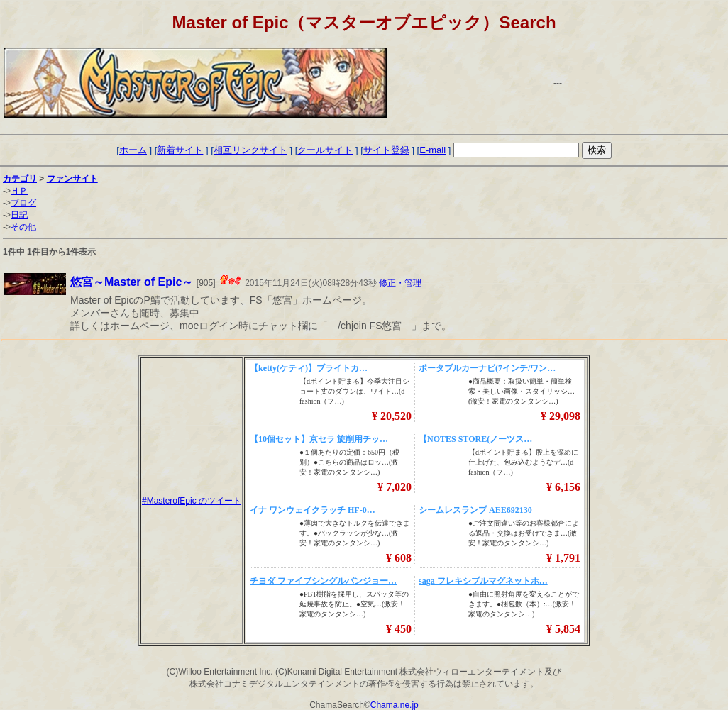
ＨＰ (19, 191)
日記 (19, 215)
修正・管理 (400, 283)
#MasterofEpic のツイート (192, 501)
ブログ (23, 203)
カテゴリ (20, 179)
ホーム (133, 150)
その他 (23, 227)
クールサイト (325, 150)
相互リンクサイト (250, 150)
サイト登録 (386, 150)
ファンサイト (72, 179)
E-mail (432, 150)
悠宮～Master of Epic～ (133, 282)
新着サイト (180, 150)
